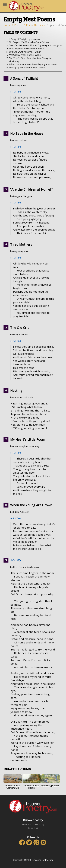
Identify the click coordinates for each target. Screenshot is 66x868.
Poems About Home (32, 782)
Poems (18, 25)
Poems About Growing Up (13, 782)
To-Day (16, 560)
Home (7, 25)
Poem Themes (34, 25)
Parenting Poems (51, 781)
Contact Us (33, 828)
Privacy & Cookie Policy (33, 824)
